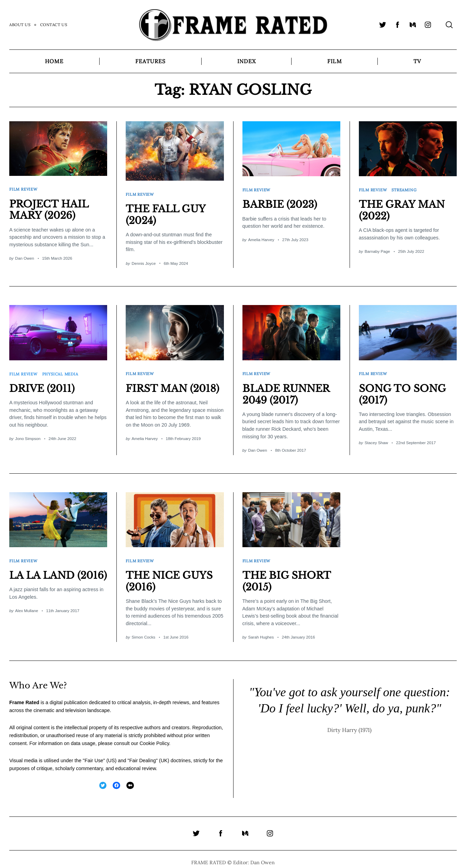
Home (54, 61)
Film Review (24, 188)
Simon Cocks (143, 630)
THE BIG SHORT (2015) (288, 574)
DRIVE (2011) (43, 384)
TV (417, 61)
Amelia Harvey (261, 238)
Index (247, 61)
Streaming (406, 188)
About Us (20, 25)
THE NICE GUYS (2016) (171, 574)
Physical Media (62, 370)
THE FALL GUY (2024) (167, 212)
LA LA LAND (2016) (43, 574)
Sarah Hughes (261, 630)
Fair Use (94, 753)
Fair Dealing (143, 753)
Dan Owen (25, 256)
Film (334, 61)
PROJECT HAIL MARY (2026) (50, 207)
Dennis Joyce (144, 261)
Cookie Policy (154, 736)
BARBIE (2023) (282, 202)
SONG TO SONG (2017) (404, 390)
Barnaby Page (377, 249)
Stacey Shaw (376, 438)
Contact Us (54, 25)
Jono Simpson (28, 434)
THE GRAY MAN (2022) (404, 208)
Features (151, 61)
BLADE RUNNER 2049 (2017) (288, 390)
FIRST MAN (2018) (175, 384)
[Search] (449, 25)
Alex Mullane (27, 615)
